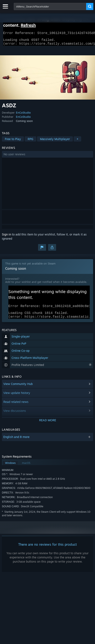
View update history (17, 398)
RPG (30, 141)
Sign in (6, 237)
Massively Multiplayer (55, 141)
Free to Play (13, 141)
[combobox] (50, 6)
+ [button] (77, 141)
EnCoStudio (23, 115)
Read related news (16, 407)
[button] (47, 157)
